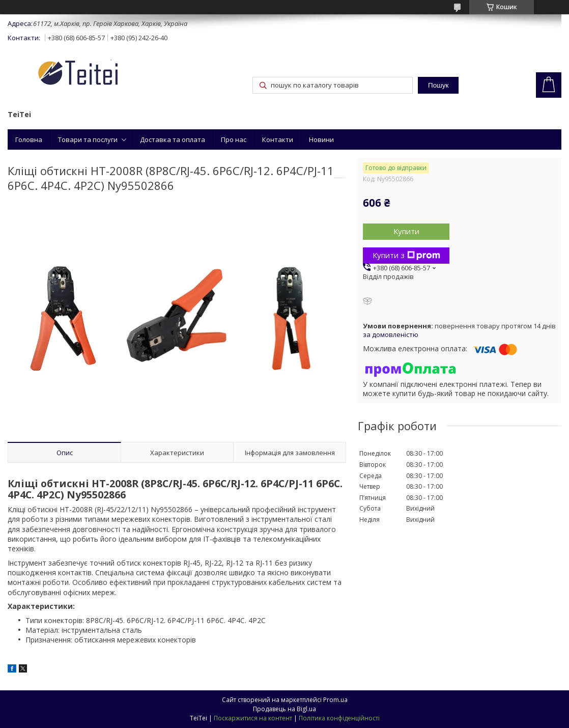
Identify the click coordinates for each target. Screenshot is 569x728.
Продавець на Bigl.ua (284, 709)
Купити (406, 231)
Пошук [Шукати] (438, 85)
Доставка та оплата (173, 139)
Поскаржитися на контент (253, 718)
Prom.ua (335, 700)
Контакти (278, 139)
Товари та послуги (88, 139)
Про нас (234, 139)
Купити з (406, 255)
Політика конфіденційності (339, 718)
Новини (321, 139)
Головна (29, 139)
